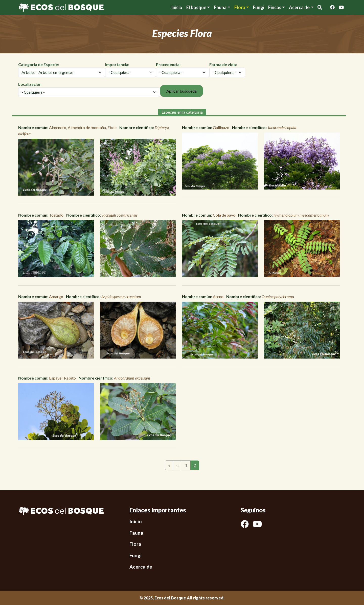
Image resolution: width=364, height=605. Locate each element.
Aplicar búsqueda (181, 91)
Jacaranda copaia (282, 127)
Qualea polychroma (278, 296)
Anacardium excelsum (132, 378)
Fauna (220, 7)
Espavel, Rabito (62, 378)
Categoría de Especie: (39, 64)
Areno (218, 296)
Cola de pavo (224, 215)
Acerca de (141, 567)
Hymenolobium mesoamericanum (301, 215)
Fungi (259, 7)
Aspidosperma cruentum (121, 296)
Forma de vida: (223, 64)
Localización (30, 84)
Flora (240, 7)
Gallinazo (221, 127)
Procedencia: (168, 64)
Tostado (56, 215)
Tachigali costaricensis (120, 215)
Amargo (56, 296)
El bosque (196, 7)
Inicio (177, 7)
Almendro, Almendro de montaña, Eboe (83, 127)
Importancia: (117, 64)
